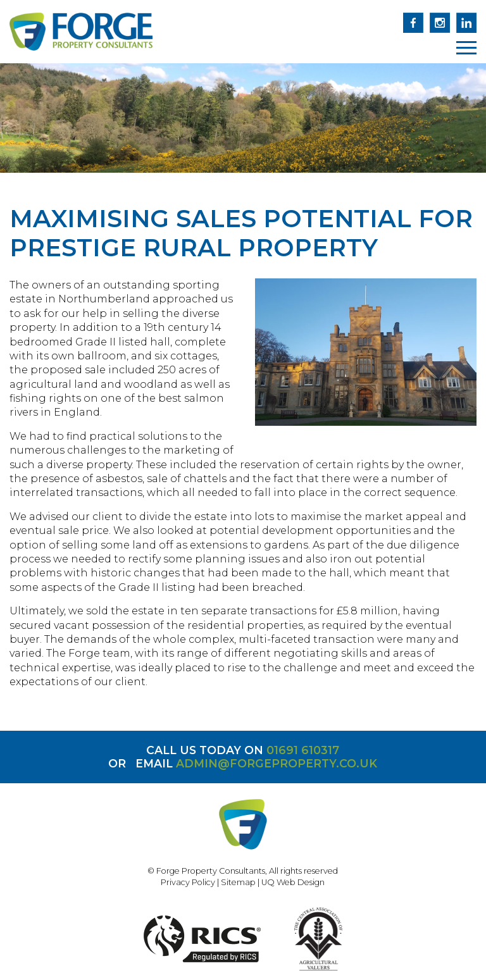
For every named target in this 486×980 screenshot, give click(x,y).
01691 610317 (303, 750)
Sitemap (238, 882)
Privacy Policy (188, 882)
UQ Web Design (293, 882)
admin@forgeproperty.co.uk (277, 763)
